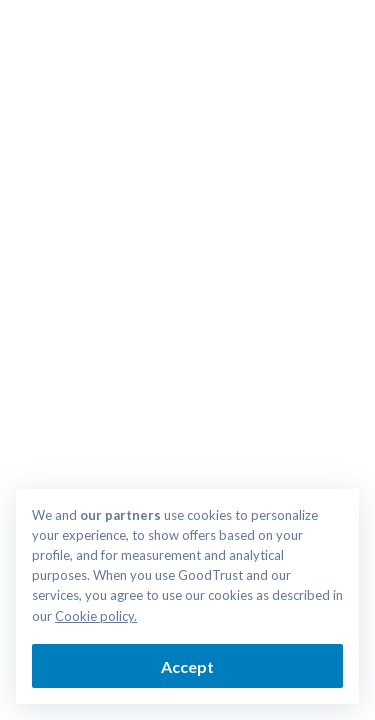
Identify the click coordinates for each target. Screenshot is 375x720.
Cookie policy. (96, 616)
